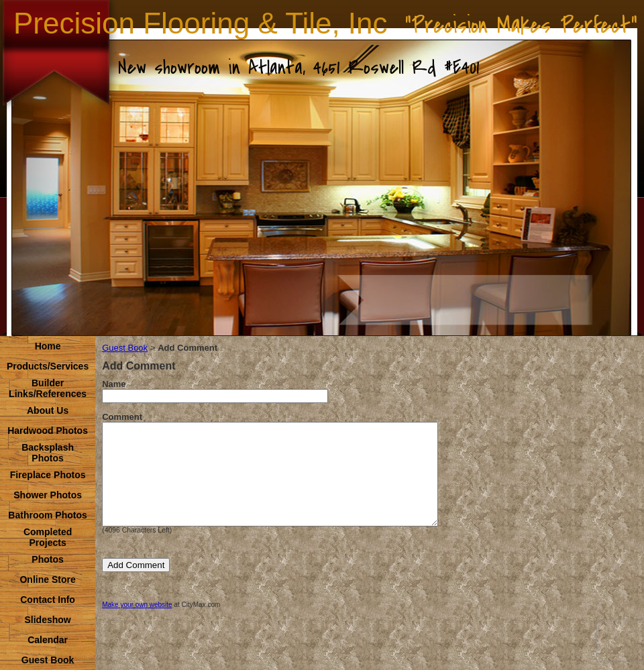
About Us (48, 410)
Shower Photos (48, 495)
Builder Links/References (48, 388)
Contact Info (48, 600)
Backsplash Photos (48, 453)
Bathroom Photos (47, 515)
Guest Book (48, 660)
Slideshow (47, 620)
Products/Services (48, 366)
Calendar (48, 640)
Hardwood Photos (48, 431)
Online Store (47, 579)
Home (48, 346)
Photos (47, 559)
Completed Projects (48, 537)
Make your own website (137, 625)
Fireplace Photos (48, 475)
